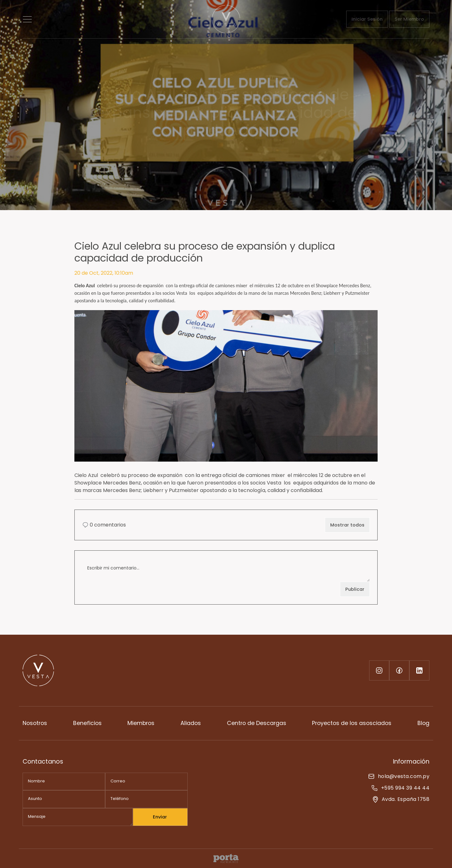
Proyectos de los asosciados (352, 723)
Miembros (141, 723)
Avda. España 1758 (401, 799)
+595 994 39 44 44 (401, 788)
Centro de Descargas (257, 723)
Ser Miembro (409, 19)
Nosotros (35, 723)
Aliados (191, 723)
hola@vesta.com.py (399, 776)
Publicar (355, 589)
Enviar (160, 817)
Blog (423, 723)
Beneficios (87, 723)
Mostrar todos (347, 525)
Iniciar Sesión (367, 19)
